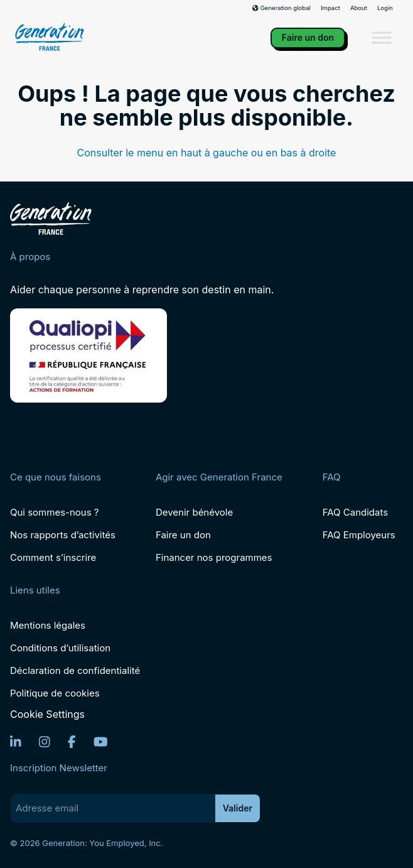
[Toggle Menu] (382, 38)
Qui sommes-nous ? (54, 512)
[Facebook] (72, 742)
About (359, 8)
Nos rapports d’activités (63, 535)
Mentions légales (48, 625)
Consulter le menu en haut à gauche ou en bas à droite (207, 153)
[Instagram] (45, 742)
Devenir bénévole (194, 512)
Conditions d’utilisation (60, 648)
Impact (330, 8)
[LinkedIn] (16, 742)
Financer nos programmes (214, 557)
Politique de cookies (55, 693)
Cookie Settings (47, 714)
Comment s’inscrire (53, 557)
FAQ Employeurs (359, 535)
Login (385, 8)
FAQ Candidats (355, 512)
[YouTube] (101, 742)
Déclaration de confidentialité (75, 670)
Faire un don (308, 37)
